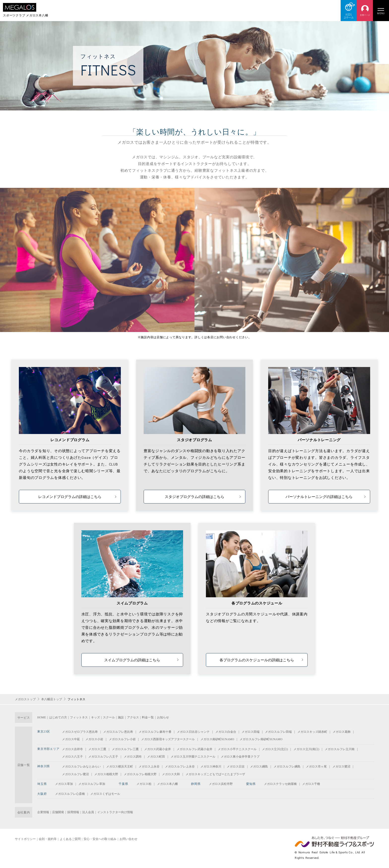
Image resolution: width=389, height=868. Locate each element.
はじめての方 (58, 717)
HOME (42, 717)
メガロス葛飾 (342, 732)
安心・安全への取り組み (100, 839)
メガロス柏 (144, 784)
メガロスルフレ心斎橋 (70, 794)
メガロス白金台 (226, 732)
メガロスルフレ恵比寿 (118, 732)
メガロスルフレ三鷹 (125, 749)
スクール (109, 717)
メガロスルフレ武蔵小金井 (194, 749)
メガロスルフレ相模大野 (140, 774)
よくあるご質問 (70, 839)
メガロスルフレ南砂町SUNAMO (261, 739)
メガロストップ (25, 699)
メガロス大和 (171, 774)
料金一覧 (148, 717)
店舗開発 (58, 812)
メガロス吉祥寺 (72, 749)
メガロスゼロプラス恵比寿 (80, 732)
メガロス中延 (71, 739)
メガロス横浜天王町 (120, 767)
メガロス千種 (311, 784)
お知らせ (163, 717)
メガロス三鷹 (97, 749)
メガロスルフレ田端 (278, 732)
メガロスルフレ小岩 (122, 739)
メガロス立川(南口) (306, 749)
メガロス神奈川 (211, 767)
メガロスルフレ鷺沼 (75, 774)
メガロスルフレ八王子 (103, 757)
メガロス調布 (133, 757)
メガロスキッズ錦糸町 (312, 732)
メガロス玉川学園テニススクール (193, 757)
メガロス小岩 (94, 739)
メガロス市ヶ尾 (316, 767)
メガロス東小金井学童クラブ (240, 757)
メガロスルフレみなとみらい (81, 767)
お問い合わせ (129, 839)
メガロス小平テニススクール (237, 749)
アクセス (133, 717)
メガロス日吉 (236, 767)
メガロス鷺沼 (341, 767)
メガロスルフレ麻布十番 (155, 732)
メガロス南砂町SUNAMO (217, 739)
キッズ (96, 717)
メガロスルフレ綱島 (287, 767)
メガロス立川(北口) (275, 749)
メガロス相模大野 (106, 774)
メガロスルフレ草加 (92, 784)
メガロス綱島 (259, 767)
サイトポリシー (25, 839)
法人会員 (88, 812)
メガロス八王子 (72, 757)
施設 (121, 717)
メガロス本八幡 (167, 784)
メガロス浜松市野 (221, 784)
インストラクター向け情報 (115, 812)
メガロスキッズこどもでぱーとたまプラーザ (215, 774)
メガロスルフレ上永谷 (180, 767)
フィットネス (79, 717)
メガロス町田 (156, 757)
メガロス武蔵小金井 (158, 749)
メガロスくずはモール (105, 794)
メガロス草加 (64, 784)
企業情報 (43, 812)
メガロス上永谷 (149, 767)
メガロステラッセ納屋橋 (280, 784)
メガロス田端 (251, 732)
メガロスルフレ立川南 (340, 749)
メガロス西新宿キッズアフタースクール (168, 739)
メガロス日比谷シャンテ (193, 732)
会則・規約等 (48, 839)
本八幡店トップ (52, 699)
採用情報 (73, 812)
